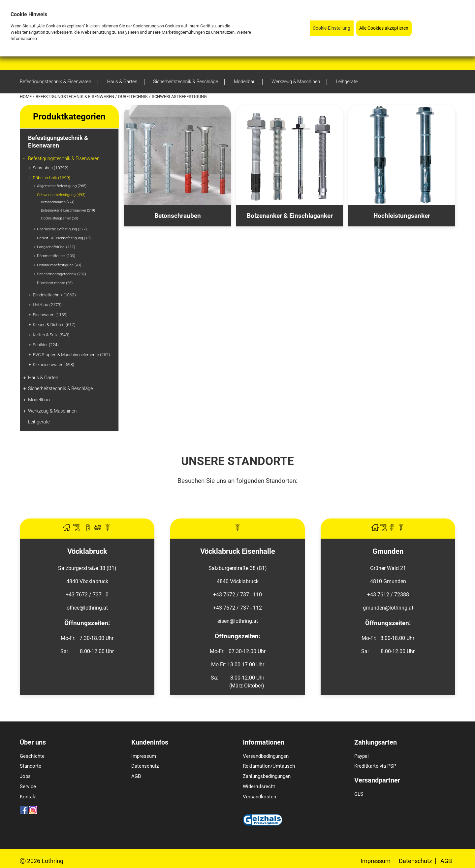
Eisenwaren (50, 315)
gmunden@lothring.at (388, 608)
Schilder (46, 345)
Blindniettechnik (54, 295)
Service (28, 786)
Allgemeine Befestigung (62, 186)
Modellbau (39, 400)
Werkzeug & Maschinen (52, 411)
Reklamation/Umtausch (269, 766)
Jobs (25, 776)
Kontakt (28, 797)
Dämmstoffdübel (56, 256)
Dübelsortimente (55, 283)
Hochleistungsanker (59, 218)
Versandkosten (259, 797)
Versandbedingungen (266, 756)
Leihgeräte (39, 422)
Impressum (144, 756)
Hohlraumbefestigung (59, 265)
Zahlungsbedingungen (267, 776)
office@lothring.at (87, 608)
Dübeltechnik (133, 97)
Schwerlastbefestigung (61, 195)
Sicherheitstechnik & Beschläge (61, 389)
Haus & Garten (43, 378)
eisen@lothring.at (238, 621)
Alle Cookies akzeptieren (384, 28)
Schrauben (50, 168)
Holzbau (47, 305)
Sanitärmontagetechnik (62, 274)
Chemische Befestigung (62, 229)
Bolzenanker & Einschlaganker (68, 210)
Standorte (31, 766)
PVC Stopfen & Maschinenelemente (71, 355)
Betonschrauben (58, 202)
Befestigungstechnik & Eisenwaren (75, 97)
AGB (136, 776)
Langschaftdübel (56, 247)
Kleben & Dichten (54, 325)
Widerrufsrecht (259, 786)
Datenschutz (145, 766)
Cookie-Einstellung (332, 28)
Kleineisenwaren (53, 365)
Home (26, 97)
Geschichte (32, 756)
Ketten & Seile (51, 335)
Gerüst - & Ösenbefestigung (64, 238)
